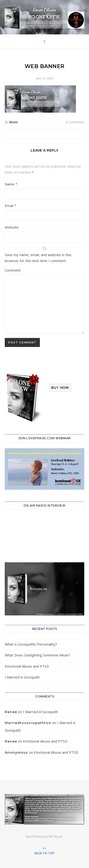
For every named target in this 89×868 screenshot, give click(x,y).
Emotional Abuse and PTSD (27, 666)
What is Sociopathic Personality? (31, 644)
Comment (13, 270)
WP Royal (55, 836)
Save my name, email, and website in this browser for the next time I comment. (38, 258)
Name (11, 184)
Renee (13, 122)
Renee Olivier (45, 17)
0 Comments (75, 122)
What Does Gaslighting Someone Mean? (37, 655)
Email (10, 206)
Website (12, 227)
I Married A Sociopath (22, 677)
